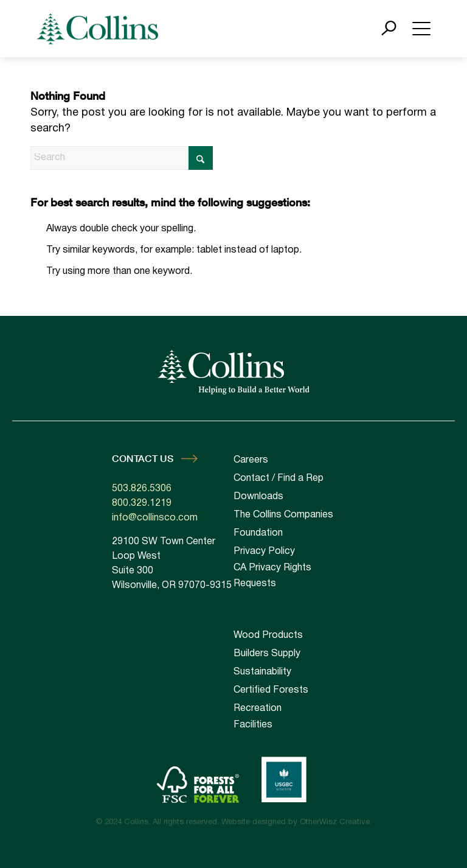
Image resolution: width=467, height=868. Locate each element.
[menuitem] (294, 635)
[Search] (122, 158)
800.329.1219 (142, 503)
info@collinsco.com (155, 518)
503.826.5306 (142, 489)
